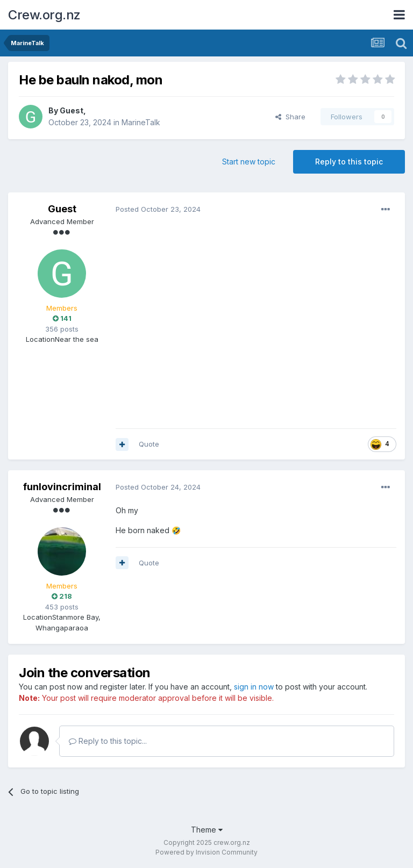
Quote (149, 444)
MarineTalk (141, 122)
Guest (72, 110)
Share (290, 117)
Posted (158, 209)
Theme (207, 830)
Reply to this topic (349, 162)
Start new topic (249, 162)
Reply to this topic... (108, 741)
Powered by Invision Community (206, 852)
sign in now (254, 687)
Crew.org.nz (44, 15)
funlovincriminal (62, 487)
